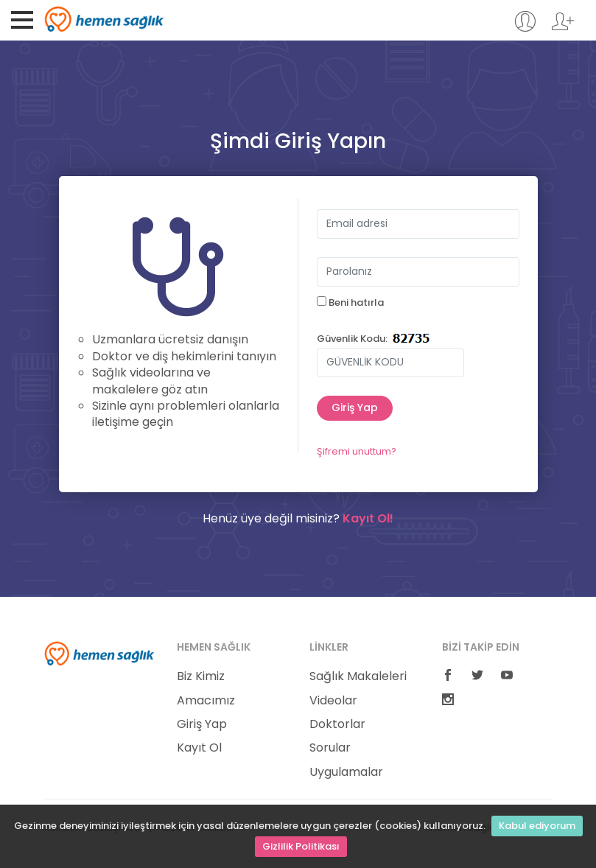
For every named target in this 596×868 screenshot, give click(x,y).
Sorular (330, 748)
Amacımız (206, 701)
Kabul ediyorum (537, 826)
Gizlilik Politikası (301, 846)
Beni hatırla (350, 303)
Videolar (333, 701)
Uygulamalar (346, 772)
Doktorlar (337, 724)
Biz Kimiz (201, 676)
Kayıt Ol (199, 748)
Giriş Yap (202, 724)
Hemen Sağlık (104, 19)
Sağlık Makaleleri (358, 676)
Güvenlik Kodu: (352, 339)
